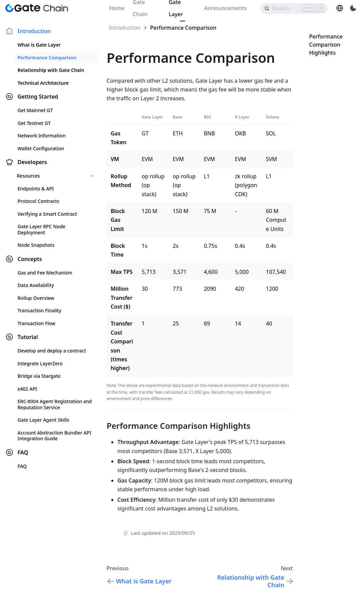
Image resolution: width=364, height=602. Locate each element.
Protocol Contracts (38, 201)
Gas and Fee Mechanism (45, 273)
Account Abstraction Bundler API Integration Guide (54, 436)
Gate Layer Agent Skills (43, 420)
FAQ (23, 452)
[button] (340, 8)
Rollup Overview (36, 298)
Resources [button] (28, 176)
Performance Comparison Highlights (326, 45)
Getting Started (38, 97)
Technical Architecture (43, 83)
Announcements (225, 8)
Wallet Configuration (41, 148)
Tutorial (28, 337)
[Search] (294, 8)
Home (117, 8)
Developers (32, 162)
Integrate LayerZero (40, 363)
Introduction (34, 31)
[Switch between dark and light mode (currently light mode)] (353, 8)
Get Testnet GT (34, 123)
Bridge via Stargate (39, 376)
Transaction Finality (39, 310)
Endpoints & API (36, 189)
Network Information (41, 136)
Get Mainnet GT (35, 110)
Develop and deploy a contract (52, 351)
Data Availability (36, 285)
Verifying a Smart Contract (47, 214)
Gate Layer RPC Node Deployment (41, 229)
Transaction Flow (36, 323)
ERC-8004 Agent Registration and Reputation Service (55, 404)
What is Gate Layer (39, 45)
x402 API (27, 389)
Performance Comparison (47, 58)
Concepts (30, 259)
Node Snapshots (36, 245)
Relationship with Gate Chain (51, 70)
